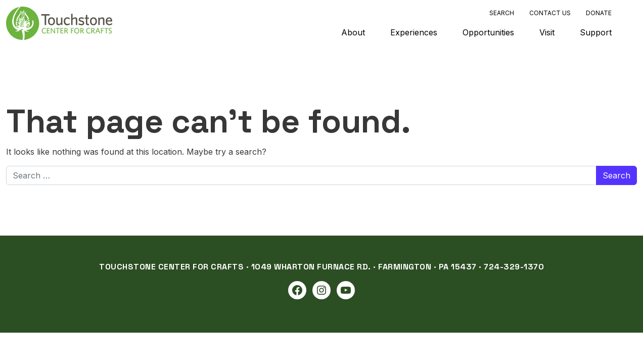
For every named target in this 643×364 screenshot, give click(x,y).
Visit (547, 32)
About (353, 32)
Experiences (414, 32)
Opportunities (488, 32)
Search (502, 13)
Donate (599, 13)
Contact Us (550, 13)
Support (596, 32)
